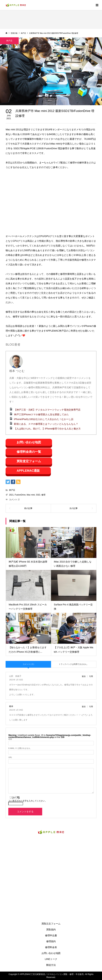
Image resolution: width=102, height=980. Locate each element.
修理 (43, 495)
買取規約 (51, 930)
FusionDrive (20, 495)
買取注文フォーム (51, 924)
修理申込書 (51, 935)
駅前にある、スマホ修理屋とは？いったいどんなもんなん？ (46, 424)
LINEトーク (51, 959)
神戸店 (12, 490)
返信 (84, 676)
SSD (38, 495)
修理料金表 (51, 947)
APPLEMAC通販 (28, 471)
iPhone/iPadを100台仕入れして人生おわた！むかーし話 (44, 419)
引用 (91, 676)
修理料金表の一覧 (29, 452)
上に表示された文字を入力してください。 (28, 801)
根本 (11, 706)
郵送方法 (51, 965)
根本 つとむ (17, 371)
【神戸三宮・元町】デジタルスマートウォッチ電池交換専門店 (47, 410)
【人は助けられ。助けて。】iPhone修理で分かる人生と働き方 (47, 429)
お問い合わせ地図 (29, 442)
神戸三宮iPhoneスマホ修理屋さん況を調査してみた (42, 414)
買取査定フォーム (29, 461)
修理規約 (51, 941)
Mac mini (31, 495)
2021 (11, 495)
